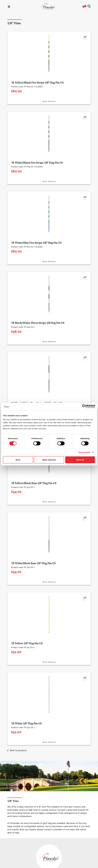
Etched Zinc (13, 740)
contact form (66, 605)
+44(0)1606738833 (19, 831)
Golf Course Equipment (18, 693)
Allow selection (49, 460)
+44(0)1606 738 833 (35, 605)
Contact (11, 675)
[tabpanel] (49, 543)
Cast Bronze (13, 736)
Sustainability (13, 671)
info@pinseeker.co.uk (23, 835)
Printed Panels (14, 744)
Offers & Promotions (17, 710)
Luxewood (12, 728)
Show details (84, 452)
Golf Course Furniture (17, 701)
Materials (12, 663)
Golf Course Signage (17, 697)
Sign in (10, 797)
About (10, 667)
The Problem (13, 771)
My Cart (11, 793)
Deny (18, 460)
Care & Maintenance (16, 748)
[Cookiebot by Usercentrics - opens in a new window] (84, 406)
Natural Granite (14, 732)
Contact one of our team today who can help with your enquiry (41, 826)
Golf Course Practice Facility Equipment (25, 706)
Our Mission (12, 766)
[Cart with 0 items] (83, 7)
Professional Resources (18, 775)
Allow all (80, 460)
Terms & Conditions (16, 810)
